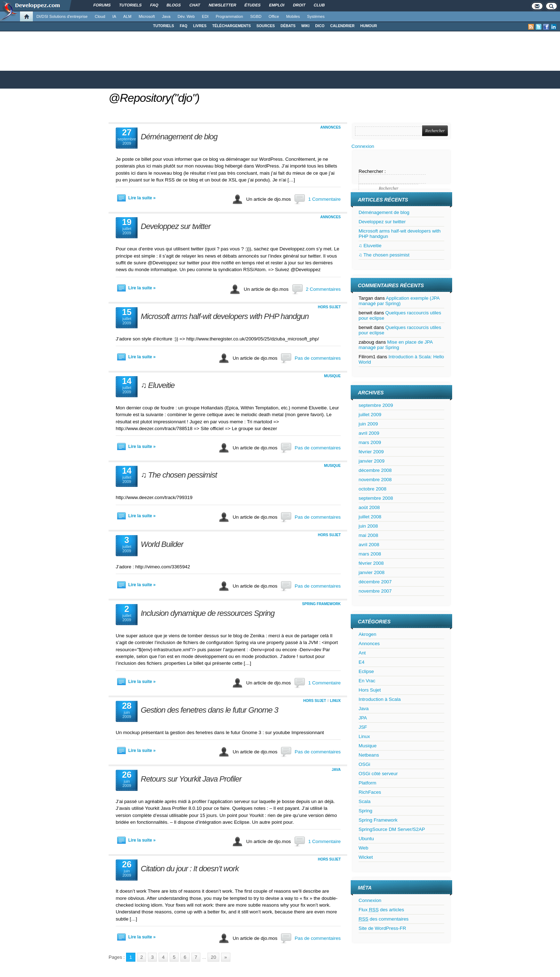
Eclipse (366, 671)
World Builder (162, 544)
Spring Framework (321, 604)
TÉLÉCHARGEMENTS (231, 26)
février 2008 (371, 563)
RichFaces (370, 792)
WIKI (305, 26)
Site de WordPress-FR (382, 928)
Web (363, 848)
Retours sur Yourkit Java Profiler (191, 779)
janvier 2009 (372, 461)
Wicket (366, 857)
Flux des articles (381, 910)
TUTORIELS (164, 26)
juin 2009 (368, 424)
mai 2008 (368, 535)
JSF (363, 727)
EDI (205, 16)
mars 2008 (370, 554)
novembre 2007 (375, 591)
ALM (127, 16)
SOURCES (266, 26)
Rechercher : (372, 171)
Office (274, 16)
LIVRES (200, 26)
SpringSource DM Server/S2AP (392, 829)
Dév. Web (186, 16)
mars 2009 (370, 442)
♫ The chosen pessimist (179, 475)
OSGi (364, 764)
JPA (363, 718)
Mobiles (293, 16)
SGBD (256, 16)
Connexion (363, 146)
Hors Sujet (329, 307)
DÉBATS (288, 26)
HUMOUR (369, 26)
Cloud (100, 16)
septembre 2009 (376, 405)
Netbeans (369, 755)
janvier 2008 (372, 572)
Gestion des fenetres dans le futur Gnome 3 (209, 710)
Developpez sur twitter (176, 226)
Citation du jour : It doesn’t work (190, 869)
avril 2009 (369, 433)
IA (114, 16)
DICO (320, 26)
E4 (361, 662)
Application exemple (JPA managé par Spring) (399, 301)
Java (166, 16)
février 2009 (371, 452)
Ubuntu (366, 839)
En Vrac (367, 681)
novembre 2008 (375, 480)
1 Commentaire (324, 199)
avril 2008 (369, 545)
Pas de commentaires (318, 358)
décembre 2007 (375, 582)
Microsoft (147, 16)
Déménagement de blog (179, 137)
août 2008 (369, 507)
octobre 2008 (372, 489)
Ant (362, 653)
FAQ (183, 26)
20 (213, 957)
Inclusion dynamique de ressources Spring (208, 613)
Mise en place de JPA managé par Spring (396, 345)
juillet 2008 (370, 517)
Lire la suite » (142, 198)
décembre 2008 (375, 470)
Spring (366, 811)
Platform (367, 783)
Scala (364, 801)
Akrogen (367, 634)
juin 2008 (368, 526)
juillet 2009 (370, 415)
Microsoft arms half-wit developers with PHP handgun (225, 316)
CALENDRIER (342, 26)
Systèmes (316, 16)
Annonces (331, 127)
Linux (335, 701)
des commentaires (384, 919)
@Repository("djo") (154, 98)
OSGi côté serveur (378, 774)
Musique (332, 376)
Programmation (229, 16)
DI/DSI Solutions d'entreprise (62, 16)
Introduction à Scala (380, 699)
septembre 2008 (376, 498)
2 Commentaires (323, 289)
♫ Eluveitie (158, 385)
